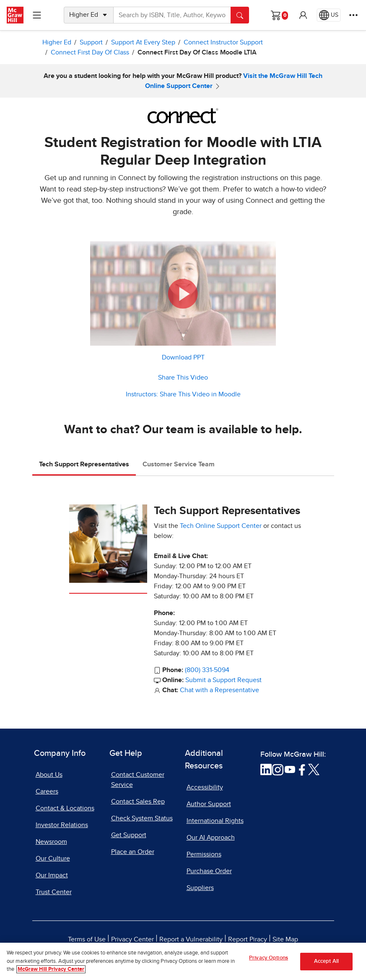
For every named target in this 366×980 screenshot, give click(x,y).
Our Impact (52, 875)
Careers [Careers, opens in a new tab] (47, 791)
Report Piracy (248, 939)
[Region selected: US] (329, 15)
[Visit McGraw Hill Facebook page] (302, 769)
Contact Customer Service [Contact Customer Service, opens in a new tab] (138, 780)
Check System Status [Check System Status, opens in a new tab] (142, 818)
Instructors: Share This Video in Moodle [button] (183, 394)
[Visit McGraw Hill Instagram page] (278, 769)
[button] (303, 15)
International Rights (215, 821)
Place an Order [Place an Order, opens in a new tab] (133, 852)
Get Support (129, 835)
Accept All (326, 964)
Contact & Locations (65, 808)
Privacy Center (132, 939)
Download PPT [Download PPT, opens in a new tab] (183, 357)
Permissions (204, 854)
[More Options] (353, 15)
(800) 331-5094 (207, 670)
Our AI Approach (211, 838)
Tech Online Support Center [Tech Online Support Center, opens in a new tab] (221, 526)
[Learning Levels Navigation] (37, 15)
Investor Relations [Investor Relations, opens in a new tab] (62, 825)
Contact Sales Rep (138, 802)
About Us (49, 775)
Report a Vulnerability (191, 939)
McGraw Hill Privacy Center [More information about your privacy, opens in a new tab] (51, 973)
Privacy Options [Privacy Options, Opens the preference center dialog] (269, 961)
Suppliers (200, 888)
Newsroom (51, 842)
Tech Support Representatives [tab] (84, 464)
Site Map (285, 939)
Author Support (209, 804)
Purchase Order (209, 871)
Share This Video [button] (183, 378)
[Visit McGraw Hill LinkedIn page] (266, 769)
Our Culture (53, 858)
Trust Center (54, 892)
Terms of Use (87, 939)
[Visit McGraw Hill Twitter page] (314, 769)
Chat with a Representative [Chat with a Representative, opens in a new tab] (219, 690)
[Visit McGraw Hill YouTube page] (290, 769)
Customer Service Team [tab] (179, 464)
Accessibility (205, 787)
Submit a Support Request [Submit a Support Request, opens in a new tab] (223, 680)
